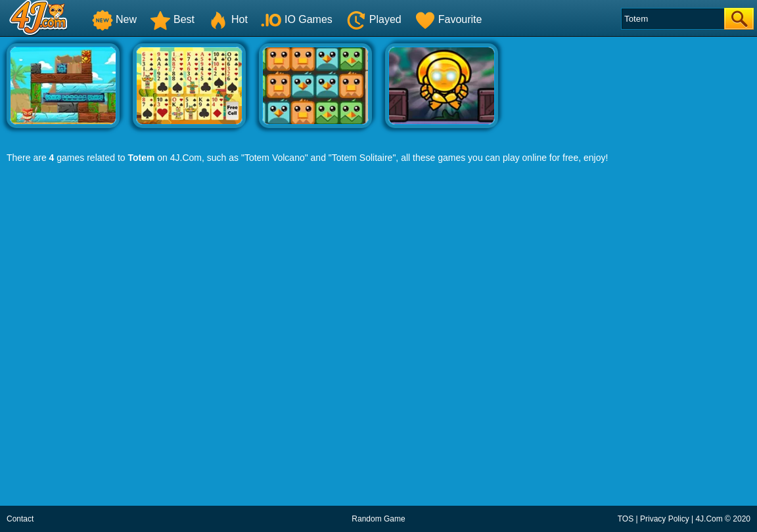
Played (374, 19)
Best (172, 19)
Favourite (448, 19)
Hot (228, 19)
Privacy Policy (665, 519)
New (114, 19)
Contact (20, 519)
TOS (626, 519)
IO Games (297, 19)
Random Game (378, 519)
